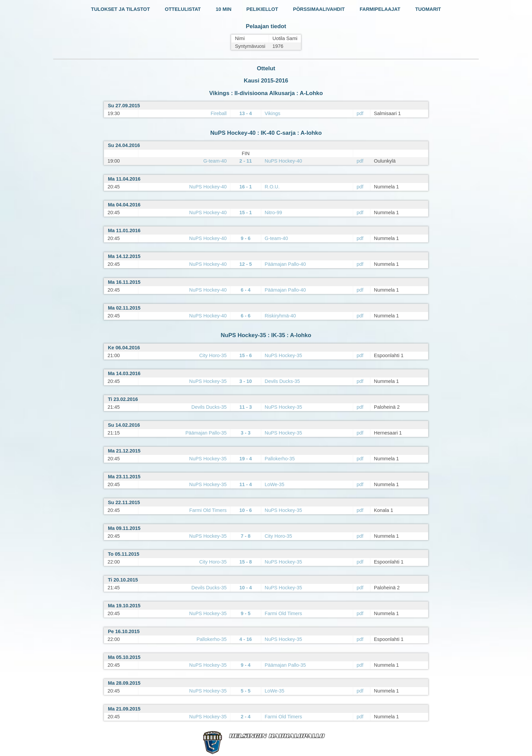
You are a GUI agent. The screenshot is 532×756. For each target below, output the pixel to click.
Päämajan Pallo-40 (285, 264)
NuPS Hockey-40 (283, 161)
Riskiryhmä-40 (280, 316)
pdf (360, 113)
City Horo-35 (213, 355)
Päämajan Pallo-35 (206, 433)
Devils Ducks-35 (282, 381)
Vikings (272, 113)
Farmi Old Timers (208, 510)
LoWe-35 (274, 484)
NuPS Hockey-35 (283, 355)
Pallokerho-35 (280, 459)
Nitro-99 (273, 213)
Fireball (219, 113)
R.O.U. (272, 187)
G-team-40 (215, 161)
